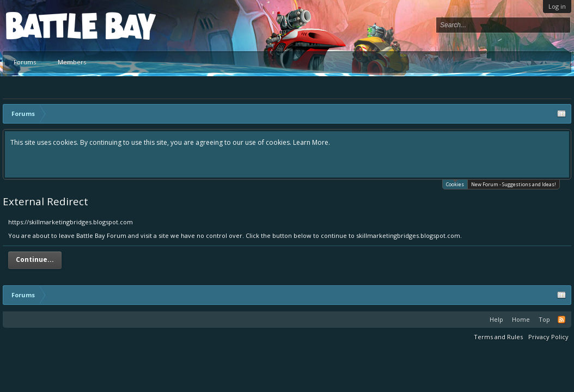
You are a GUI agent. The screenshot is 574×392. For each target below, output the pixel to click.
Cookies (455, 184)
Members (72, 62)
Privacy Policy (548, 337)
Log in (557, 6)
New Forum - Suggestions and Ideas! (514, 184)
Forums (25, 62)
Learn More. (312, 142)
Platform (46, 25)
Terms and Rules (498, 337)
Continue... (35, 259)
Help (496, 319)
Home (521, 319)
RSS (561, 320)
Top (544, 319)
